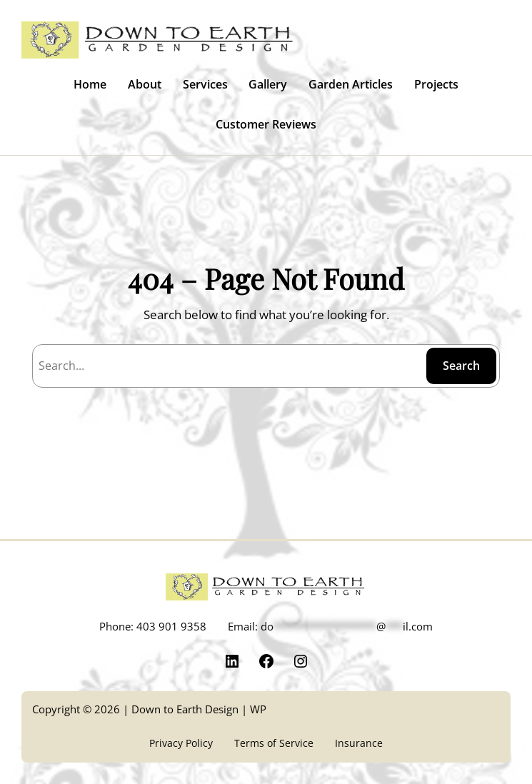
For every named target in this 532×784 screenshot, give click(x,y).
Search (461, 366)
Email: (330, 626)
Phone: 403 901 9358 (153, 626)
